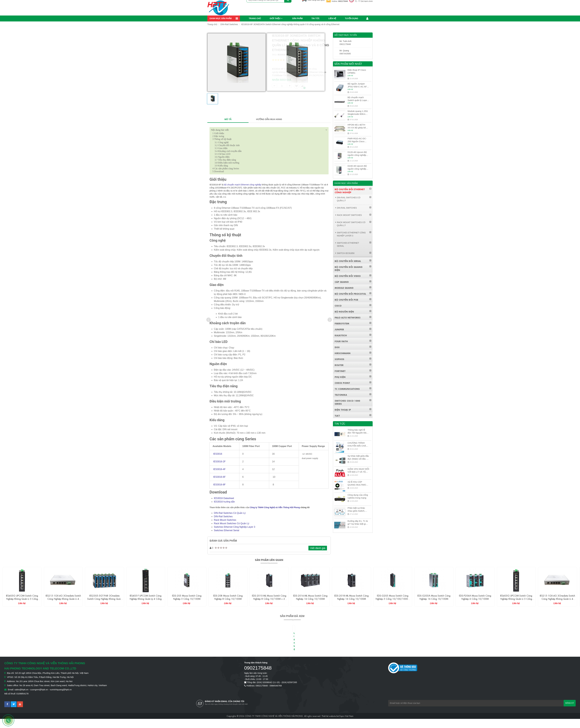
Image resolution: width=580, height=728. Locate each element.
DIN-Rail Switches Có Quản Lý (230, 513)
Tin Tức (316, 18)
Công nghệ (222, 142)
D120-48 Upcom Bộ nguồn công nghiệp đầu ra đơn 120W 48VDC (357, 154)
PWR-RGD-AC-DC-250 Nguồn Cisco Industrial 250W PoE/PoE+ (357, 140)
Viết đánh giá (318, 548)
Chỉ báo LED (223, 154)
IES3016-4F (219, 469)
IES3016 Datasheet (224, 498)
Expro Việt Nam (346, 716)
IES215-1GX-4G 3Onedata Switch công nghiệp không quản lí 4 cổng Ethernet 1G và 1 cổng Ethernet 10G (104, 600)
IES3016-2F (219, 462)
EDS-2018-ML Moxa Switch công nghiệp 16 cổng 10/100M (393, 597)
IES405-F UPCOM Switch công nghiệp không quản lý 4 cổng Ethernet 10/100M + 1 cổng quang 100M (187, 600)
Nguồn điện (222, 157)
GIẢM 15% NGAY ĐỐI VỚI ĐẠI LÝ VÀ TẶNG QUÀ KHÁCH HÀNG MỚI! (358, 471)
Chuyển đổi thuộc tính (227, 145)
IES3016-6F (219, 477)
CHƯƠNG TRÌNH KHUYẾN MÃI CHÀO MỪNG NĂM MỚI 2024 (358, 444)
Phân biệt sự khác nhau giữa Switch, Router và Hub (356, 510)
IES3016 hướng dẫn (224, 502)
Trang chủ (255, 18)
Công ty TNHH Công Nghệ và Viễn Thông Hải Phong (275, 507)
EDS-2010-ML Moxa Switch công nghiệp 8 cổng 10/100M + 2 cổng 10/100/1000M (310, 599)
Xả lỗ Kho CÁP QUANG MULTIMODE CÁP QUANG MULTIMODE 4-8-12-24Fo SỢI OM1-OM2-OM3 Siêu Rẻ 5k (358, 483)
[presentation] (209, 320)
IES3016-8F (219, 485)
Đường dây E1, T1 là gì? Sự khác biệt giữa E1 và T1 (358, 523)
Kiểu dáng (221, 166)
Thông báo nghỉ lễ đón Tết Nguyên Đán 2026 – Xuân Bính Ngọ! (358, 431)
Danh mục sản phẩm (221, 18)
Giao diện (221, 148)
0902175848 (343, 1)
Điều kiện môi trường (227, 163)
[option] (212, 100)
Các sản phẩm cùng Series (226, 168)
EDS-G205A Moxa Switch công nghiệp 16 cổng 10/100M (475, 597)
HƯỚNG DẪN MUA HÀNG (269, 119)
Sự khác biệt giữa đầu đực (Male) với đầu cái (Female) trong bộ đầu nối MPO (358, 457)
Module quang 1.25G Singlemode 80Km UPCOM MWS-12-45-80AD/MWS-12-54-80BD (358, 113)
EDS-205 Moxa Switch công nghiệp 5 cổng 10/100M (228, 597)
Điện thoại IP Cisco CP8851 (357, 71)
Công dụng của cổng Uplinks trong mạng (358, 496)
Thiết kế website (329, 716)
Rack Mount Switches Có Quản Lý (232, 523)
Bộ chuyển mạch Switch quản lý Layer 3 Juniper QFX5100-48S (358, 99)
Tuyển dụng (352, 18)
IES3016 (218, 454)
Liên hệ (332, 18)
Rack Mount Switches (225, 520)
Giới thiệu (275, 18)
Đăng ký (570, 703)
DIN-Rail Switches (229, 24)
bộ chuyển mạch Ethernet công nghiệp (243, 185)
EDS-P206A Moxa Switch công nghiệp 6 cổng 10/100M (516, 597)
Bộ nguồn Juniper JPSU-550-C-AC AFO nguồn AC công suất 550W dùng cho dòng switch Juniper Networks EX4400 (358, 85)
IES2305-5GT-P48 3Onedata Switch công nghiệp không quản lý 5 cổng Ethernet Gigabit (146, 599)
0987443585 (345, 54)
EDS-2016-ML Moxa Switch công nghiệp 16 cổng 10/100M (351, 597)
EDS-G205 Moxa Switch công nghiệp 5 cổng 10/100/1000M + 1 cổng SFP (434, 599)
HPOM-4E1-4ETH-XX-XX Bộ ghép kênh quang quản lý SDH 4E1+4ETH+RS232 (358, 126)
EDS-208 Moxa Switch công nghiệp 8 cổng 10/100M (269, 597)
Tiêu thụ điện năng (225, 160)
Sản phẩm (297, 18)
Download (218, 171)
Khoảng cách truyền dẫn (228, 151)
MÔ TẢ (228, 119)
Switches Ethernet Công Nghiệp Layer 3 (235, 527)
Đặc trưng (218, 136)
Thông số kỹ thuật (222, 139)
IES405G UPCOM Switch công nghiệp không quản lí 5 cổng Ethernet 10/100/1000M (63, 599)
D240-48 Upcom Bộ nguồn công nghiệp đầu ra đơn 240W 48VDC (357, 167)
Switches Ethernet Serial (226, 530)
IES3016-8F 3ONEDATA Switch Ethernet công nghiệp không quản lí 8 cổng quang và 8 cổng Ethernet (290, 24)
